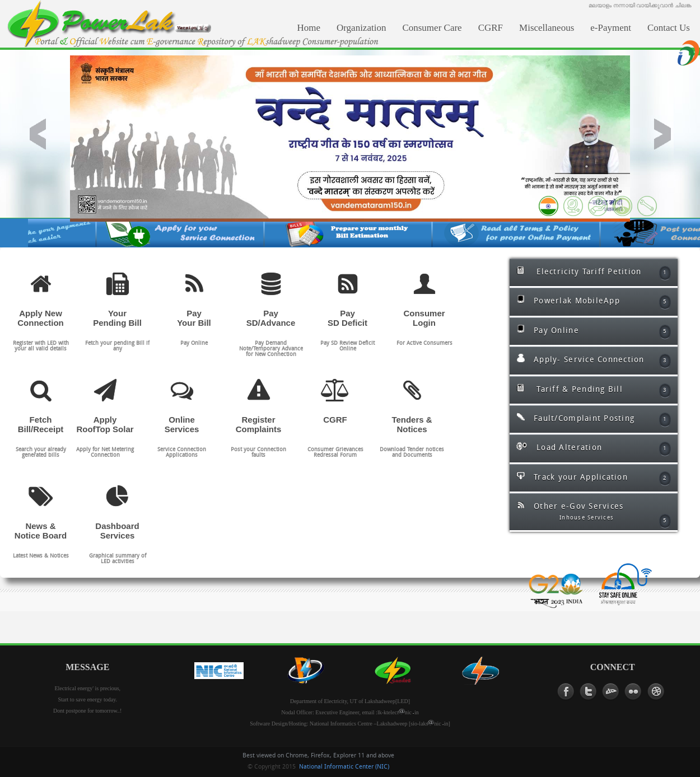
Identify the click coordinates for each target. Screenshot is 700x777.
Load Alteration (594, 449)
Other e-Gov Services (594, 514)
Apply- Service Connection (594, 361)
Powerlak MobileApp (594, 302)
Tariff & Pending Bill (594, 391)
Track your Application (594, 479)
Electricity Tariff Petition (594, 273)
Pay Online (594, 332)
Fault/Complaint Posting (594, 420)
